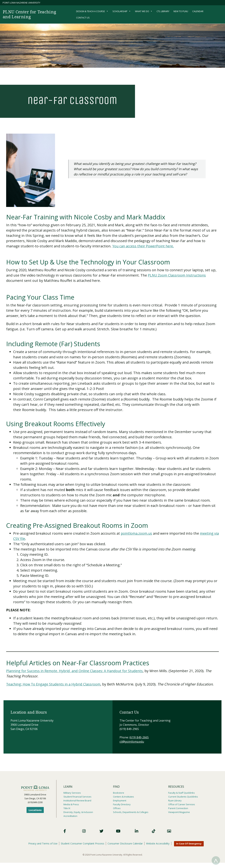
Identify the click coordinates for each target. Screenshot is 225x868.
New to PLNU (181, 11)
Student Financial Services (77, 797)
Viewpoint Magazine (179, 812)
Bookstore (119, 793)
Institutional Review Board (77, 800)
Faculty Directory (122, 804)
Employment (120, 800)
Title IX (67, 808)
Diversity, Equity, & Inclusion (78, 812)
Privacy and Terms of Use (42, 843)
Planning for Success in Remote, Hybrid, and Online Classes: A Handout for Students (76, 671)
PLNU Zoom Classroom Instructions (178, 275)
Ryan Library (175, 800)
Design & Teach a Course (92, 11)
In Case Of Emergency (189, 844)
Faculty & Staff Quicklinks (181, 793)
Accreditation (70, 816)
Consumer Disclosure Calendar (126, 843)
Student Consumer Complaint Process (83, 843)
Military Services (72, 793)
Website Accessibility (158, 843)
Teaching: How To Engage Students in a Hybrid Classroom (54, 684)
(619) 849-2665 (139, 737)
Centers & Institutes (123, 797)
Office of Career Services (182, 804)
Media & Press (71, 804)
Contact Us (83, 18)
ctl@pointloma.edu (132, 742)
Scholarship (122, 11)
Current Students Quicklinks (183, 797)
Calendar (198, 11)
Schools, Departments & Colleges (131, 812)
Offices (117, 808)
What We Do (144, 11)
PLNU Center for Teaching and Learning (31, 14)
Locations (35, 810)
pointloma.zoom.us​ (137, 533)
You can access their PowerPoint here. (144, 246)
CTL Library (163, 11)
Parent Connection (178, 808)
